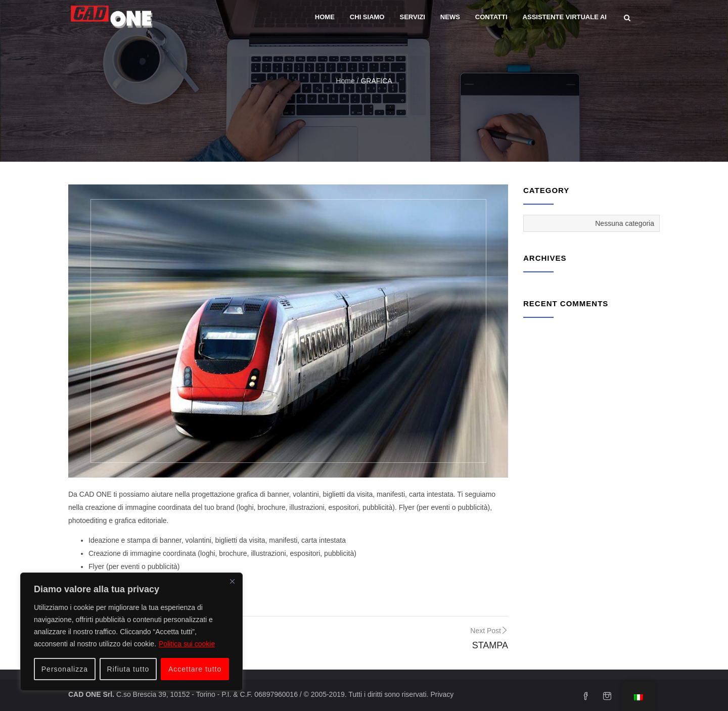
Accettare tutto (195, 669)
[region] (131, 632)
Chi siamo (367, 17)
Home (325, 17)
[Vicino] (232, 581)
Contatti (491, 17)
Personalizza (65, 669)
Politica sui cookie (187, 644)
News (450, 17)
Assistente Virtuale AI (565, 17)
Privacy (442, 694)
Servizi (412, 17)
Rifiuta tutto (128, 669)
